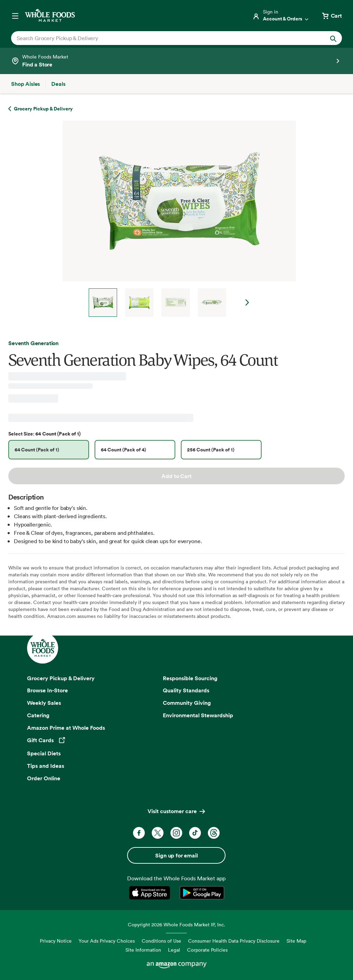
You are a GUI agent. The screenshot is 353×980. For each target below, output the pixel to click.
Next (247, 303)
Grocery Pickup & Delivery (61, 678)
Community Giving (187, 703)
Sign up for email (176, 855)
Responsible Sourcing (190, 678)
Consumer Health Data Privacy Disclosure (234, 941)
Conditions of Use (161, 941)
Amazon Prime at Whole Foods (66, 728)
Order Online (44, 778)
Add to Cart (176, 476)
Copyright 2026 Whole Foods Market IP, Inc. (176, 924)
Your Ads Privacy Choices (107, 941)
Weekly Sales (44, 703)
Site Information (143, 950)
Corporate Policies (207, 950)
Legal (174, 950)
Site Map (296, 941)
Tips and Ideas (46, 766)
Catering (38, 715)
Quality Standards (186, 690)
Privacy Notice (56, 941)
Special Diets (44, 753)
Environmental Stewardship (198, 715)
